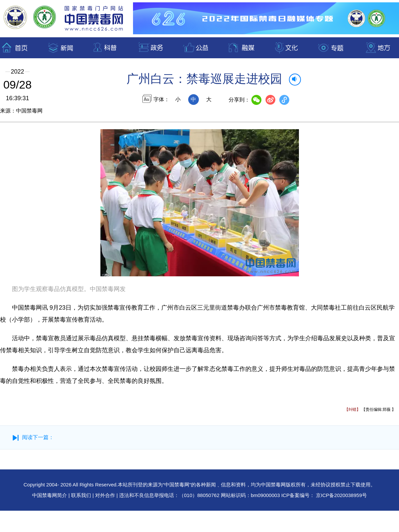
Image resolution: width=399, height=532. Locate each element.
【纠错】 (352, 409)
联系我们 (81, 495)
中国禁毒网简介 (50, 495)
